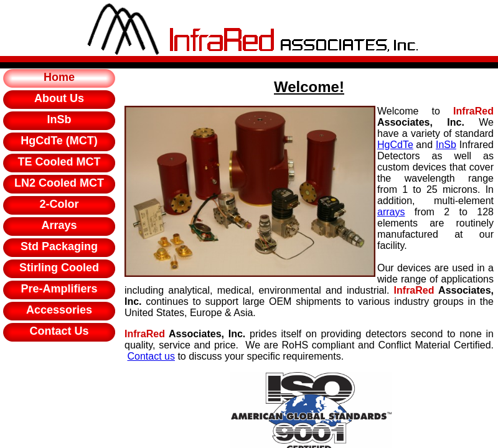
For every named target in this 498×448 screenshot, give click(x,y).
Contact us (151, 356)
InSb (446, 145)
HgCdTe (395, 145)
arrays (391, 212)
